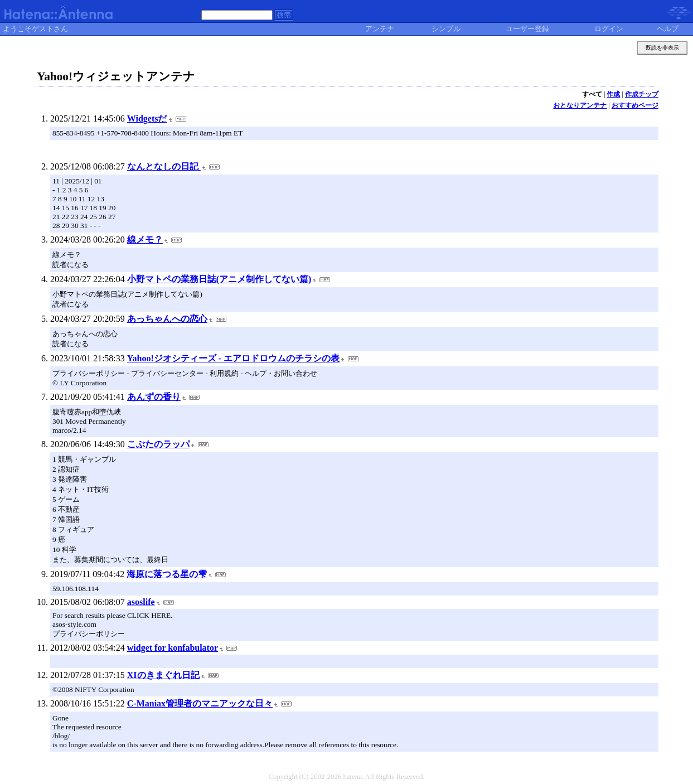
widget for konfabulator (173, 648)
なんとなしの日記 (164, 166)
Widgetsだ (147, 118)
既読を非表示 (662, 48)
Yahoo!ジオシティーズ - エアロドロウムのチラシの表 (233, 358)
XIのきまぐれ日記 (163, 675)
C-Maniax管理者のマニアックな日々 (200, 703)
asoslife (141, 602)
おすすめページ (635, 105)
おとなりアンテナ (580, 105)
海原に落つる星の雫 (167, 574)
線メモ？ (145, 239)
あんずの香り (154, 397)
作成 (613, 94)
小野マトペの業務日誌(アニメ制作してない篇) (219, 279)
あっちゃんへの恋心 (167, 319)
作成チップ (642, 94)
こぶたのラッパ (158, 444)
